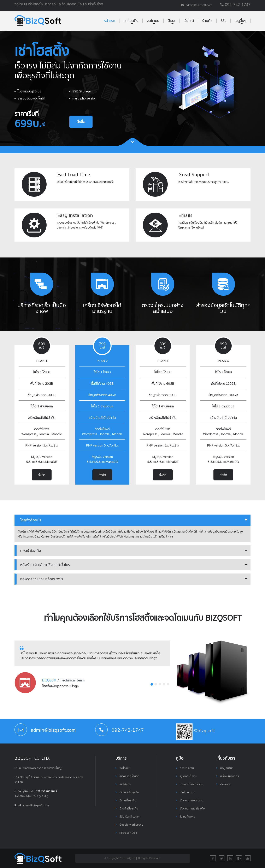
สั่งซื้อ (81, 122)
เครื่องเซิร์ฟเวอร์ (228, 776)
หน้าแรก (109, 21)
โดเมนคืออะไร (185, 817)
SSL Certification (128, 817)
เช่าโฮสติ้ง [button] (131, 21)
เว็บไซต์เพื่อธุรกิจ (127, 792)
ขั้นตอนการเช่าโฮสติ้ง (190, 808)
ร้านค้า (207, 21)
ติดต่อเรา (224, 784)
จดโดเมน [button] (153, 21)
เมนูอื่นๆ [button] (240, 21)
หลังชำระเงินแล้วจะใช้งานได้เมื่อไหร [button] (45, 565)
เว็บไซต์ (189, 21)
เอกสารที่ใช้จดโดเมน (190, 784)
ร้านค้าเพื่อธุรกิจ (127, 808)
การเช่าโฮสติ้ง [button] (31, 551)
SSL (223, 21)
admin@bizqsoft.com (36, 805)
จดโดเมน (123, 768)
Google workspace (129, 825)
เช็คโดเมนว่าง (186, 792)
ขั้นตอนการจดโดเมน (190, 800)
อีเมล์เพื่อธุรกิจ (126, 800)
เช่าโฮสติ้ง (123, 784)
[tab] (132, 520)
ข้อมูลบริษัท (225, 768)
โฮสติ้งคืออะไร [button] (31, 520)
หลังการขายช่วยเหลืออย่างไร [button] (42, 579)
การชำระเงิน (185, 768)
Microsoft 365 (126, 833)
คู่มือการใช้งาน (187, 776)
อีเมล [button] (171, 21)
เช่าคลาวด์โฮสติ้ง (127, 776)
